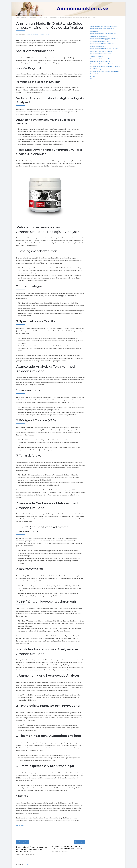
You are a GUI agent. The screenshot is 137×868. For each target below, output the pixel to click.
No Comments (44, 34)
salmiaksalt (20, 825)
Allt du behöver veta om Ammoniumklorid (104, 26)
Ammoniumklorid (32, 34)
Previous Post (23, 842)
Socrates (26, 864)
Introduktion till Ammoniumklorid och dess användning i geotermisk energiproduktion (32, 849)
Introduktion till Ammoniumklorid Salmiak (29, 18)
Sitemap (90, 18)
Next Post (79, 842)
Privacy (96, 18)
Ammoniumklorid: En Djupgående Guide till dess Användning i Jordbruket (65, 18)
